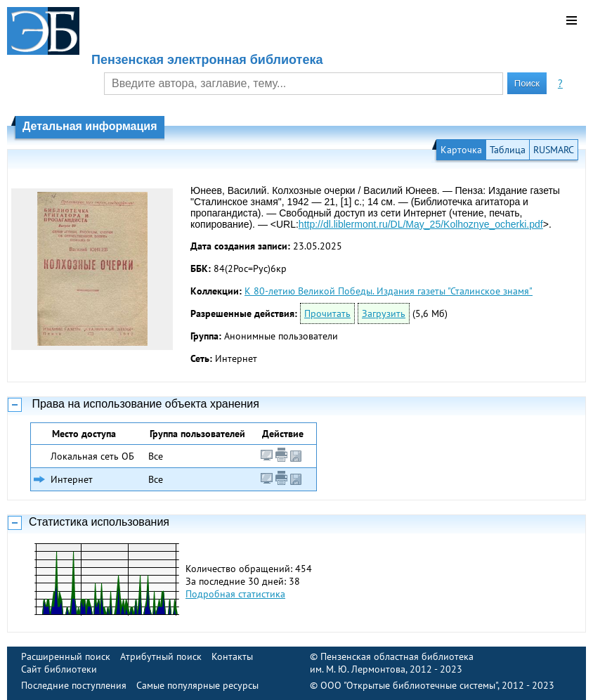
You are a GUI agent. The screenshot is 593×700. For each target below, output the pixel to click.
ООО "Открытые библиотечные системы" (409, 685)
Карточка (461, 150)
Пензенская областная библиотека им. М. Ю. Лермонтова (392, 663)
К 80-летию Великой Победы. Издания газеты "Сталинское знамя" (389, 291)
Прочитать (327, 313)
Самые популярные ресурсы (197, 685)
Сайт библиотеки (59, 669)
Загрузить (384, 313)
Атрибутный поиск (161, 656)
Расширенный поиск (66, 656)
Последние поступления (74, 685)
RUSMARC (554, 150)
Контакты (232, 656)
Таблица (508, 150)
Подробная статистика (235, 594)
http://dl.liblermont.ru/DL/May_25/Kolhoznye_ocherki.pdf (421, 224)
